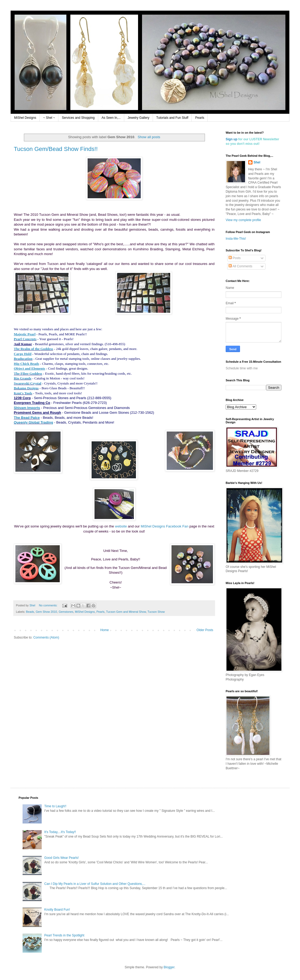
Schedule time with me (242, 368)
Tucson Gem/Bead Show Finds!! (56, 149)
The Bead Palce (27, 418)
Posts (235, 258)
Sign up (232, 139)
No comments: (48, 605)
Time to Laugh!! (55, 806)
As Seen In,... (111, 118)
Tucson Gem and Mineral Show (126, 612)
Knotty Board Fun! (57, 910)
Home (105, 630)
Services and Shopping (78, 118)
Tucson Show (156, 612)
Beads (30, 612)
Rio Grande (23, 378)
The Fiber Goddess (28, 373)
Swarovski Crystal (27, 383)
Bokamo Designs (26, 388)
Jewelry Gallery (139, 118)
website (121, 526)
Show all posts (149, 137)
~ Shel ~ (49, 118)
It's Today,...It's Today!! (60, 832)
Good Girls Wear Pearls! (62, 858)
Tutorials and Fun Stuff (172, 118)
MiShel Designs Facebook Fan (165, 526)
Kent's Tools (23, 393)
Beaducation (23, 359)
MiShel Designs (25, 118)
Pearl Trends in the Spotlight (64, 935)
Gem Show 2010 (46, 612)
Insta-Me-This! (236, 239)
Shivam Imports (27, 408)
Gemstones (66, 612)
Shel (257, 162)
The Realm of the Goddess (33, 349)
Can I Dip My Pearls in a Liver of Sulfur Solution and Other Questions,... (95, 884)
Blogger (169, 967)
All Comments (240, 266)
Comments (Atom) (46, 637)
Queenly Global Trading (33, 422)
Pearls (200, 118)
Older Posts (205, 630)
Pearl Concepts (25, 339)
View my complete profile (243, 220)
